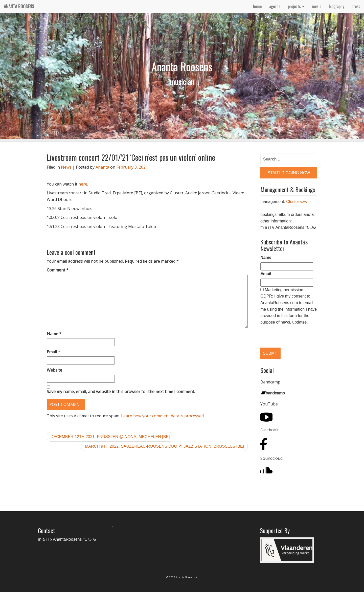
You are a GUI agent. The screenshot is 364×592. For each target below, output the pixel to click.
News (66, 167)
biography (336, 6)
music (317, 6)
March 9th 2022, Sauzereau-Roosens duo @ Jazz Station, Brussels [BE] (164, 446)
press (356, 6)
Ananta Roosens (19, 6)
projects (296, 6)
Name (54, 334)
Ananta (102, 167)
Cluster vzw (297, 202)
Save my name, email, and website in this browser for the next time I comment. (121, 392)
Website (54, 370)
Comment (58, 270)
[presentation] (287, 332)
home (257, 6)
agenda (275, 6)
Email (53, 352)
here (83, 184)
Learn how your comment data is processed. (163, 416)
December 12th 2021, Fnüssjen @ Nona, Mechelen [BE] (110, 437)
